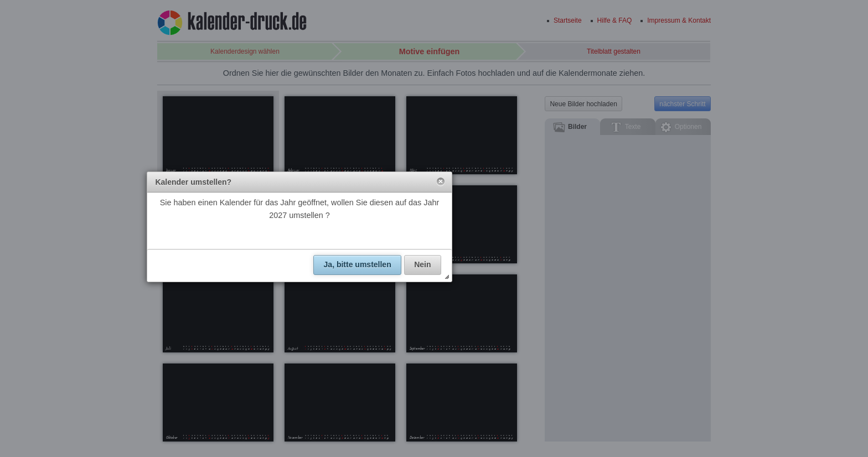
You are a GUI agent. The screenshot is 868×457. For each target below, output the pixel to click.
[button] (441, 182)
